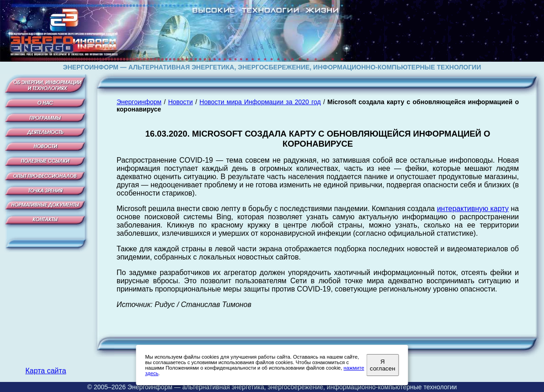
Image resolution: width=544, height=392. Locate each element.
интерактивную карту (473, 209)
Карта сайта (45, 371)
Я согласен (382, 365)
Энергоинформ (139, 102)
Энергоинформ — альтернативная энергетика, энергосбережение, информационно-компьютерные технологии (292, 387)
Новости (181, 102)
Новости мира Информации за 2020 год (260, 102)
